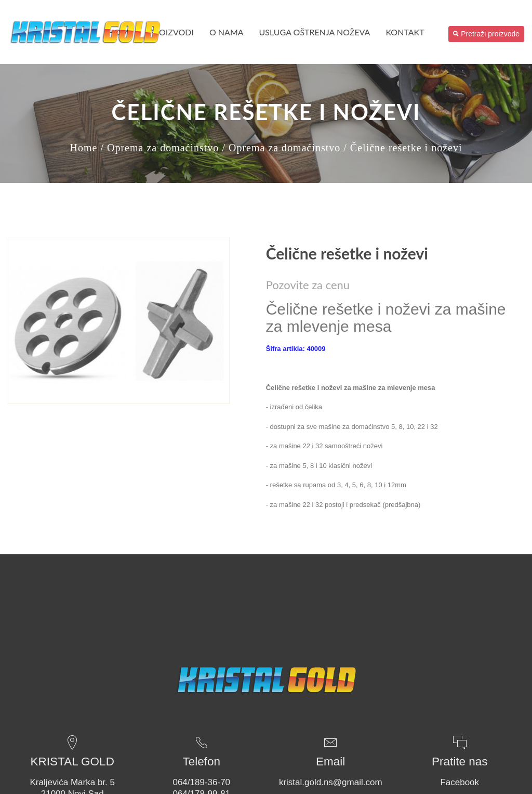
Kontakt (405, 32)
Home (84, 148)
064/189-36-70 (201, 782)
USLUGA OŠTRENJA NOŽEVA (315, 32)
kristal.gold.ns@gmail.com (331, 782)
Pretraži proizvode (486, 34)
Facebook (460, 782)
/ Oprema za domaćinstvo (159, 148)
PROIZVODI (171, 32)
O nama (227, 32)
